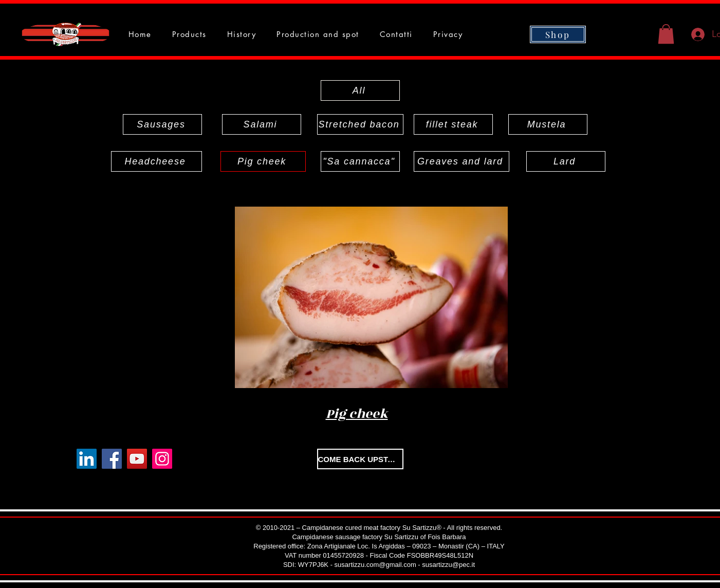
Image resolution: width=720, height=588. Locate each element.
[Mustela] (548, 124)
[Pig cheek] (263, 161)
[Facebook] (112, 459)
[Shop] (558, 34)
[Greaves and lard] (461, 161)
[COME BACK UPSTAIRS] (360, 459)
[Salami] (262, 124)
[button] (666, 34)
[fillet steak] (453, 124)
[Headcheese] (156, 161)
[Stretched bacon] (360, 124)
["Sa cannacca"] (360, 161)
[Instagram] (162, 459)
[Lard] (566, 161)
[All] (360, 90)
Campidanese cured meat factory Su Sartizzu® (372, 528)
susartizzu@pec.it (448, 565)
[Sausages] (162, 124)
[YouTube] (137, 459)
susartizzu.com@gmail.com (375, 565)
